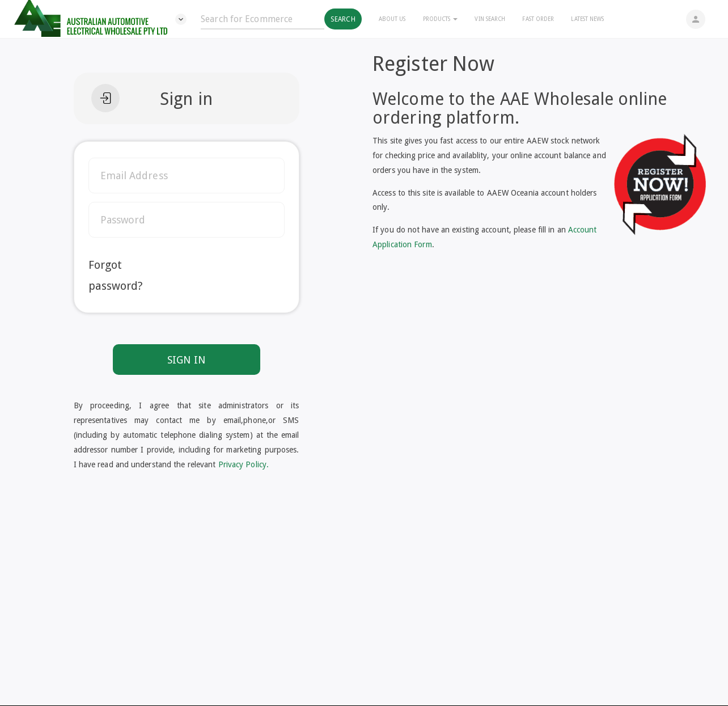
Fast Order (538, 19)
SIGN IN (186, 360)
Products (441, 19)
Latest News (587, 19)
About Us (392, 19)
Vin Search (490, 19)
